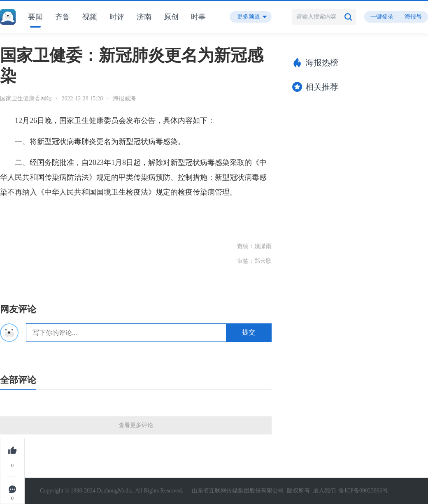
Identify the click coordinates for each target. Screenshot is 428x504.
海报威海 (124, 99)
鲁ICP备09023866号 (363, 491)
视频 (90, 17)
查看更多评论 (136, 425)
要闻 (35, 17)
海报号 (413, 17)
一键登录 (382, 17)
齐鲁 (63, 17)
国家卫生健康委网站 (26, 99)
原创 (171, 17)
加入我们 (324, 491)
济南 (144, 17)
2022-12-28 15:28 (83, 99)
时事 (198, 17)
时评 (117, 17)
